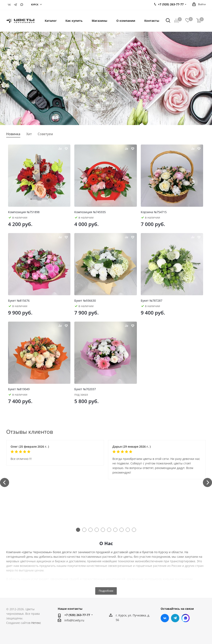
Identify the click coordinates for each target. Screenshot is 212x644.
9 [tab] (128, 530)
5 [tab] (103, 530)
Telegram (16, 5)
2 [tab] (84, 530)
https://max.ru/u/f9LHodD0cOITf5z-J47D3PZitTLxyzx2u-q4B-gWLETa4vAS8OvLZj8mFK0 (22, 5)
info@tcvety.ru (74, 620)
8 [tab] (122, 530)
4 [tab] (97, 530)
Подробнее (106, 591)
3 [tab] (90, 530)
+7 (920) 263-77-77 (77, 615)
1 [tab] (78, 530)
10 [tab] (134, 530)
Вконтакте (9, 5)
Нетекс (36, 623)
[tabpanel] (55, 453)
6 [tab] (109, 530)
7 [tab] (115, 530)
